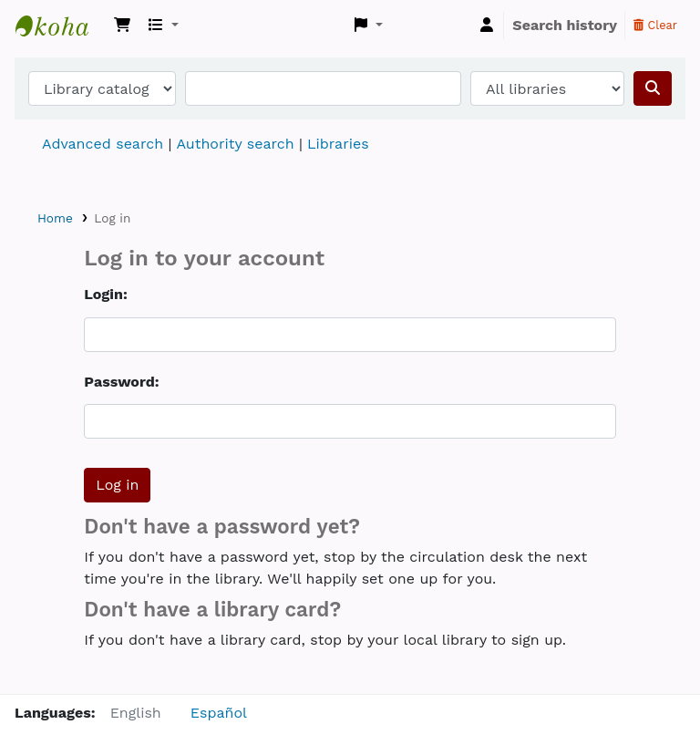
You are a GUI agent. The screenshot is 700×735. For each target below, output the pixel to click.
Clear (655, 25)
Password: (121, 382)
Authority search (235, 144)
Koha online (61, 26)
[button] (122, 26)
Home (55, 218)
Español (219, 713)
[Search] (653, 88)
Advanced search (103, 144)
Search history (565, 25)
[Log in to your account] (487, 26)
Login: (105, 294)
